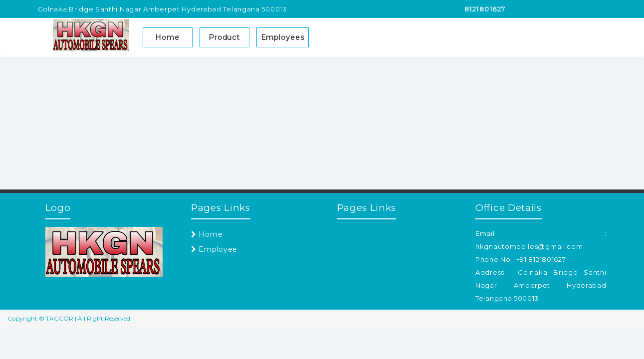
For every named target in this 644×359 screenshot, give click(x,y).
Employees (283, 37)
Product (224, 37)
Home (167, 37)
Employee (214, 249)
